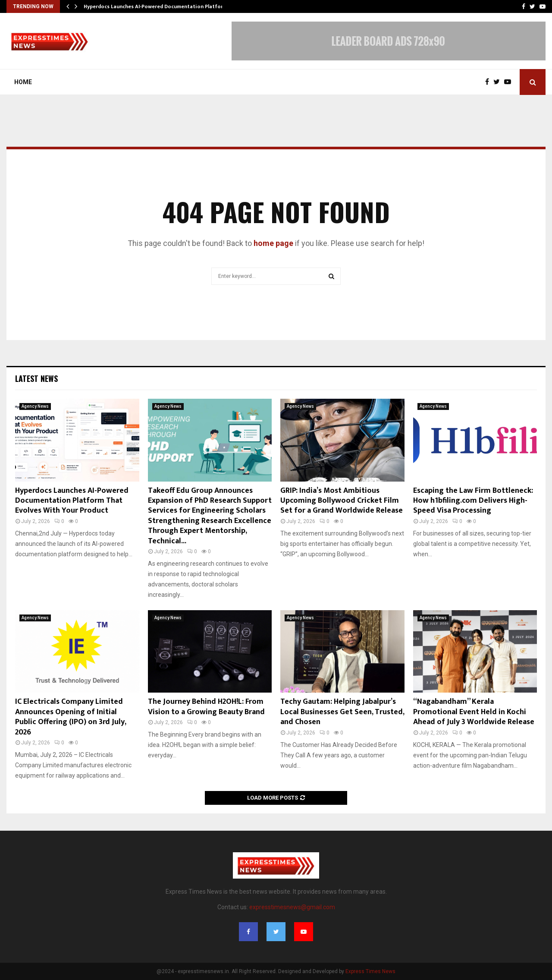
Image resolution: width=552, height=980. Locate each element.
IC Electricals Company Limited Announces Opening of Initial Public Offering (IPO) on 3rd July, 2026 (71, 717)
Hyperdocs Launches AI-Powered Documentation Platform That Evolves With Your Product (72, 501)
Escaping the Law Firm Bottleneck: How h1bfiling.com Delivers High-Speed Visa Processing (473, 501)
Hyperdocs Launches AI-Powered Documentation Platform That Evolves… (174, 6)
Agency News (35, 406)
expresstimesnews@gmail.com (292, 907)
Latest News (36, 378)
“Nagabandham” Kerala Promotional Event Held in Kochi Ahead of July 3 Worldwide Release (474, 712)
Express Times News (370, 971)
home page (273, 243)
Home (23, 82)
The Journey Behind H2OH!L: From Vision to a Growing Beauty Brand (206, 707)
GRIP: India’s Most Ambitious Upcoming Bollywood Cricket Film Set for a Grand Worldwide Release (342, 501)
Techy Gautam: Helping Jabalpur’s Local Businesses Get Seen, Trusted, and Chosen (342, 712)
